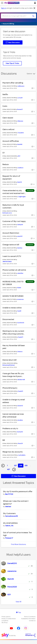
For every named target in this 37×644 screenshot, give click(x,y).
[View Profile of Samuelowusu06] (11, 516)
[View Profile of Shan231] (20, 443)
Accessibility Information (28, 619)
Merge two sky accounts (13, 452)
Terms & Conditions (30, 617)
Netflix (5, 94)
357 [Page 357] (15, 466)
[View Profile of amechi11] (20, 236)
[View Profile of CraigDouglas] (22, 197)
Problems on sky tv (10, 428)
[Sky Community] (12, 3)
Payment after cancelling (13, 83)
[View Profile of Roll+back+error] (7, 213)
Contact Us (32, 621)
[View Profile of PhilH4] (19, 288)
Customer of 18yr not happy (14, 221)
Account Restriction (11, 233)
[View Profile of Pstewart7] (9, 538)
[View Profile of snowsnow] (20, 299)
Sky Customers (9, 513)
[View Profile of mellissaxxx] (21, 86)
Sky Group (5, 623)
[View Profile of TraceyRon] (21, 133)
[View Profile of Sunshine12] (21, 323)
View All (18, 602)
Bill (4, 440)
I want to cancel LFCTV (12, 256)
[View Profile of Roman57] (20, 109)
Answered (30, 190)
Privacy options (6, 617)
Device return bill (9, 360)
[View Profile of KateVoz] (20, 248)
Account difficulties (11, 141)
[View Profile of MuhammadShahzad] (9, 365)
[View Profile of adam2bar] (20, 273)
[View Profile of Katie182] (20, 144)
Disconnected (8, 319)
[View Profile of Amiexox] (20, 352)
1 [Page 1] (7, 466)
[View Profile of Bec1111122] (9, 494)
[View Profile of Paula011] (20, 391)
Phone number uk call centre (14, 270)
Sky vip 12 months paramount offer (18, 491)
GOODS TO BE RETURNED (13, 296)
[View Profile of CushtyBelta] (22, 455)
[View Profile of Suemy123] (20, 432)
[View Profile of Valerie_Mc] (9, 526)
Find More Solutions (18, 544)
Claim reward (8, 118)
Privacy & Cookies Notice (9, 619)
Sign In (35, 3)
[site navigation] (2, 3)
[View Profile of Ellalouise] (20, 121)
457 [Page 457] (8, 469)
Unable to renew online (12, 308)
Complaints (5, 621)
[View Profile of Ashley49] (20, 225)
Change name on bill (11, 245)
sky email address (10, 523)
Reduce (6, 164)
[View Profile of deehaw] (8, 506)
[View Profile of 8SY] (19, 156)
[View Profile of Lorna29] (20, 98)
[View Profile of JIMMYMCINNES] (7, 262)
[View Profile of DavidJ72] (20, 406)
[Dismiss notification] (34, 8)
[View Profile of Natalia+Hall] (21, 380)
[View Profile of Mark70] (20, 182)
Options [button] (29, 74)
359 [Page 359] (26, 466)
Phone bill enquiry (10, 388)
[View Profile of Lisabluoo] (20, 168)
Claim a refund (8, 129)
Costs (5, 106)
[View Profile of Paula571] (21, 337)
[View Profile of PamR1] (19, 311)
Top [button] (20, 612)
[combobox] (17, 16)
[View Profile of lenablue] (20, 420)
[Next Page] (14, 469)
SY (4, 153)
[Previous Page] (3, 466)
